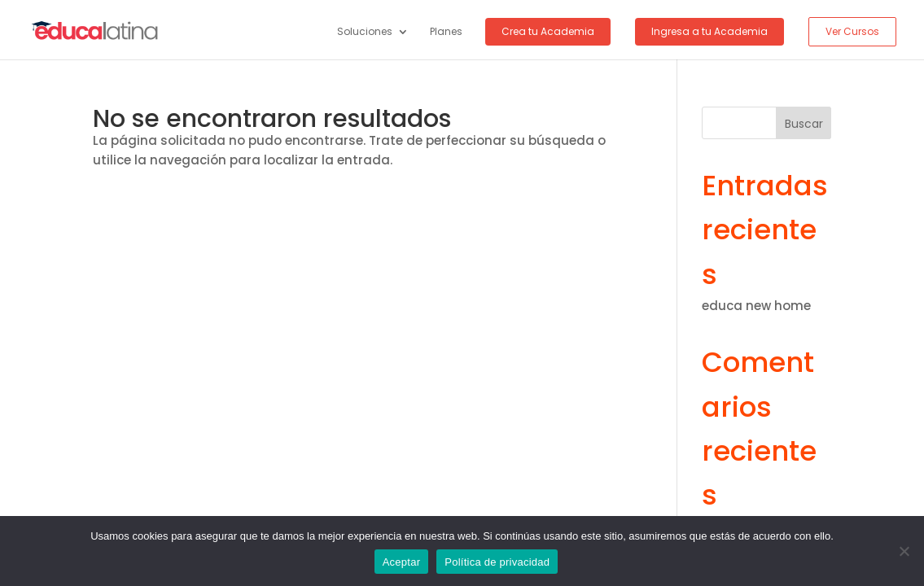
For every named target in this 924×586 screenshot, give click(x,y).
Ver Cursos (852, 31)
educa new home (756, 306)
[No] (904, 551)
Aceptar (402, 562)
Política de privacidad (497, 562)
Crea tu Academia (548, 31)
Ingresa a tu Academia (709, 31)
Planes (446, 32)
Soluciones (365, 32)
